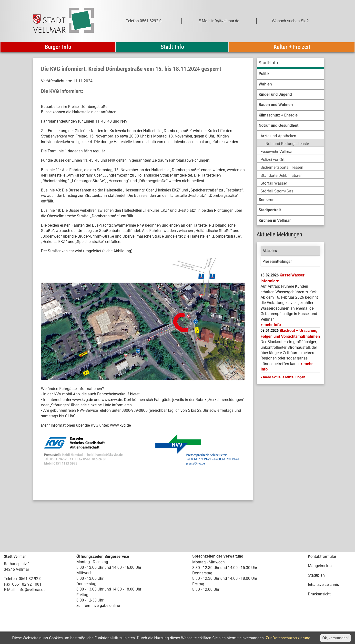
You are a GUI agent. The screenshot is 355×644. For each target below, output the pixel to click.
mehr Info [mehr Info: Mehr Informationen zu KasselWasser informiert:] (272, 325)
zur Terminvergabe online (98, 606)
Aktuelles (270, 251)
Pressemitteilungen (278, 261)
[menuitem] (290, 63)
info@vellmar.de (31, 590)
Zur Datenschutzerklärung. (289, 638)
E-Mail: (10, 590)
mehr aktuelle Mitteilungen (284, 377)
